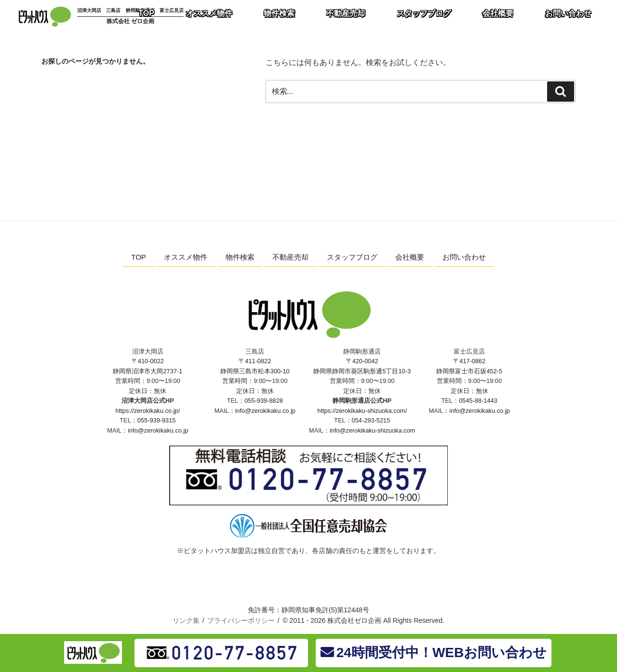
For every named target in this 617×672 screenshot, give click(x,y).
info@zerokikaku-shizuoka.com (372, 430)
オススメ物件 (186, 257)
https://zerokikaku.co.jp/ (148, 411)
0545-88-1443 (478, 401)
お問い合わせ (464, 257)
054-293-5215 (371, 420)
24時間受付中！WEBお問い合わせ (434, 652)
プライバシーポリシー (241, 620)
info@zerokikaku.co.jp (158, 430)
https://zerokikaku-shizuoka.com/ (362, 411)
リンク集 (186, 620)
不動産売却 (290, 257)
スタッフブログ (352, 257)
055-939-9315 (157, 420)
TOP (139, 257)
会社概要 (410, 257)
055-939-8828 (264, 401)
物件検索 (240, 257)
